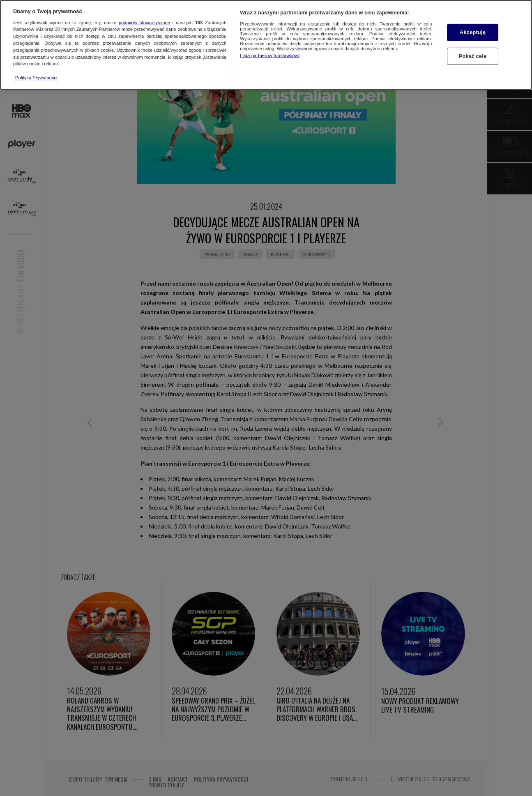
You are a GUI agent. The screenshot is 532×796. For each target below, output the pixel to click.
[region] (266, 45)
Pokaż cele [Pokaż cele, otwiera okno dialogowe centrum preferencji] (472, 56)
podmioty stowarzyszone (144, 23)
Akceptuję (473, 32)
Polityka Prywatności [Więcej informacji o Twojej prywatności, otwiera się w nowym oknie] (36, 78)
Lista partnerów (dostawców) (270, 55)
